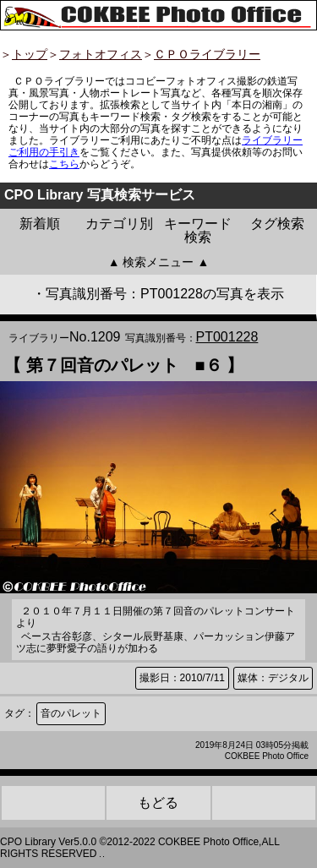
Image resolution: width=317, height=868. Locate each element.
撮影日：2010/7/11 (182, 678)
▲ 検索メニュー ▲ (159, 262)
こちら (64, 164)
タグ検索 (277, 224)
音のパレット (71, 713)
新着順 (40, 224)
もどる (158, 802)
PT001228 (227, 337)
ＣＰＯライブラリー (207, 54)
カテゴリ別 (119, 224)
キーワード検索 (198, 230)
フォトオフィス (101, 54)
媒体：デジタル (273, 678)
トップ (30, 54)
